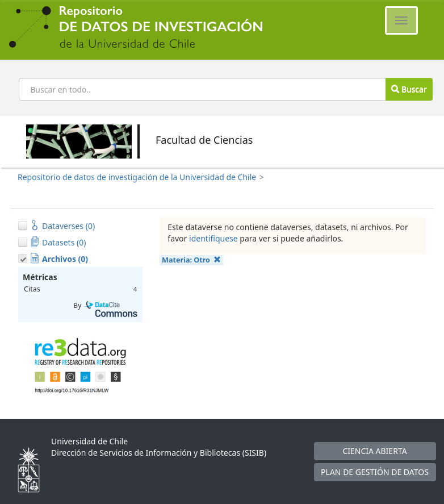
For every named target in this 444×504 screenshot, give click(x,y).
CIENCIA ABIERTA (374, 451)
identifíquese (213, 238)
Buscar (409, 89)
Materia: (191, 260)
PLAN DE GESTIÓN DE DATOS (375, 472)
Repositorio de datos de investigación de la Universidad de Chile (137, 177)
